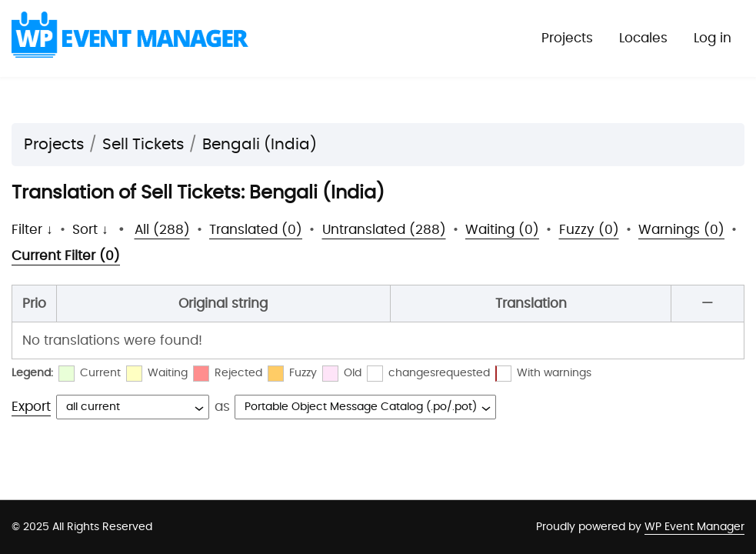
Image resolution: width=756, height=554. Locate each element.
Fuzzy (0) (589, 230)
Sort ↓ (90, 230)
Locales (643, 38)
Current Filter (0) (66, 256)
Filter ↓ (32, 230)
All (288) (162, 230)
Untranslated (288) (384, 230)
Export (31, 407)
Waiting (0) (502, 230)
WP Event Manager (694, 527)
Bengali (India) (260, 145)
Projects (567, 38)
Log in (713, 38)
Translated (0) (256, 230)
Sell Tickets (143, 145)
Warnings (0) (681, 230)
